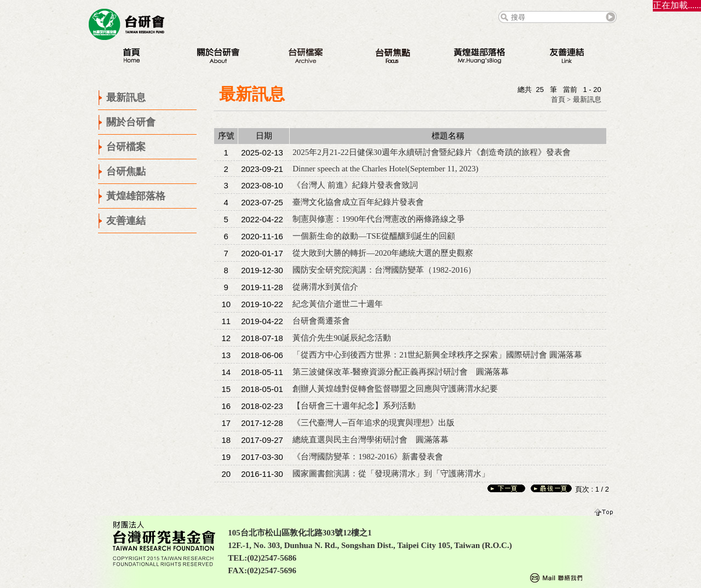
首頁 (558, 99)
